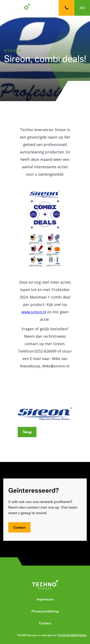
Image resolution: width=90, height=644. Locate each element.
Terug (27, 432)
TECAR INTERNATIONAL (72, 635)
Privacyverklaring (45, 611)
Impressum (45, 599)
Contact (19, 527)
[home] (20, 8)
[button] (82, 8)
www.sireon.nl (34, 312)
